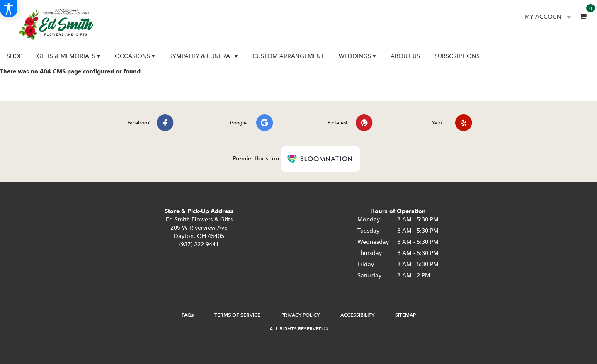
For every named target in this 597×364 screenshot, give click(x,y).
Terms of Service (237, 315)
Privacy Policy (300, 315)
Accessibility (357, 315)
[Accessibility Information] (9, 9)
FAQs (188, 315)
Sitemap (405, 315)
